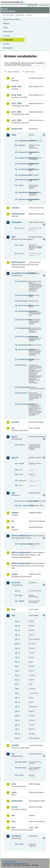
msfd (14, 784)
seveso (15, 807)
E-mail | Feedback (10, 861)
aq (13, 78)
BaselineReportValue (23, 295)
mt (19, 702)
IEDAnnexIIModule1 (20, 536)
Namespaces (8, 48)
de (19, 644)
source (21, 474)
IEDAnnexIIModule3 (20, 553)
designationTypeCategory (23, 158)
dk (19, 648)
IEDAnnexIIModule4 (20, 563)
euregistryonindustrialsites (20, 273)
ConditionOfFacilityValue (23, 311)
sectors (21, 775)
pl (19, 711)
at (19, 621)
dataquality (16, 222)
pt (19, 716)
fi (19, 666)
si (19, 729)
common (15, 208)
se (19, 725)
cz (19, 639)
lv (19, 698)
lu (19, 693)
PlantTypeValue (23, 387)
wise (14, 828)
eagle (20, 595)
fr (19, 671)
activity (21, 245)
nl (19, 707)
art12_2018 (16, 95)
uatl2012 (21, 601)
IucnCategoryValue (23, 175)
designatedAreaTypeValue (23, 152)
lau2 (13, 615)
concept (21, 463)
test (13, 815)
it (19, 684)
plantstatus (22, 768)
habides (15, 513)
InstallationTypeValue (23, 359)
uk (19, 738)
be (19, 626)
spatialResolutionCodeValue (23, 199)
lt (19, 689)
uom (13, 821)
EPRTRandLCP (18, 262)
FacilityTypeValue (23, 345)
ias (13, 521)
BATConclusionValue (23, 305)
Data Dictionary (20, 15)
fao (13, 428)
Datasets (6, 23)
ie (19, 680)
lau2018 (15, 745)
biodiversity (17, 129)
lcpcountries (23, 762)
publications (17, 801)
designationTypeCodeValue (23, 164)
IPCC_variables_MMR (23, 506)
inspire (15, 574)
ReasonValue (23, 393)
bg (19, 630)
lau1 (13, 609)
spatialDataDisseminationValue (23, 192)
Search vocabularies (14, 72)
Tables (5, 28)
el (19, 657)
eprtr (14, 237)
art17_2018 (16, 120)
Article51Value (23, 281)
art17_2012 (16, 112)
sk (19, 734)
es (19, 662)
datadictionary (18, 214)
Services (6, 44)
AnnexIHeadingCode (23, 544)
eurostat (15, 422)
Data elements (8, 32)
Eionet (12, 15)
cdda (14, 135)
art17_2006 (16, 103)
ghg (13, 493)
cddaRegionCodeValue (23, 141)
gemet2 (15, 458)
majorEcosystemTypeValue (23, 180)
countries (22, 445)
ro (19, 720)
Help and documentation (12, 19)
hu (19, 675)
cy (19, 635)
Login (32, 5)
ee (19, 653)
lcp (13, 754)
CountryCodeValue (23, 320)
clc (19, 591)
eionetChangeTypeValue (23, 169)
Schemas (6, 36)
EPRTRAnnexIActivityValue (23, 337)
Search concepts (30, 72)
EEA (13, 2)
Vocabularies (8, 40)
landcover (16, 583)
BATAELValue (23, 301)
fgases (14, 437)
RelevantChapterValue (23, 404)
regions (21, 185)
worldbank (16, 836)
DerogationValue (23, 328)
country (21, 844)
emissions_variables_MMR (23, 501)
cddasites (22, 145)
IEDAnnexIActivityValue (23, 349)
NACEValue (22, 365)
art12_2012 (16, 87)
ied (13, 527)
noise (14, 792)
